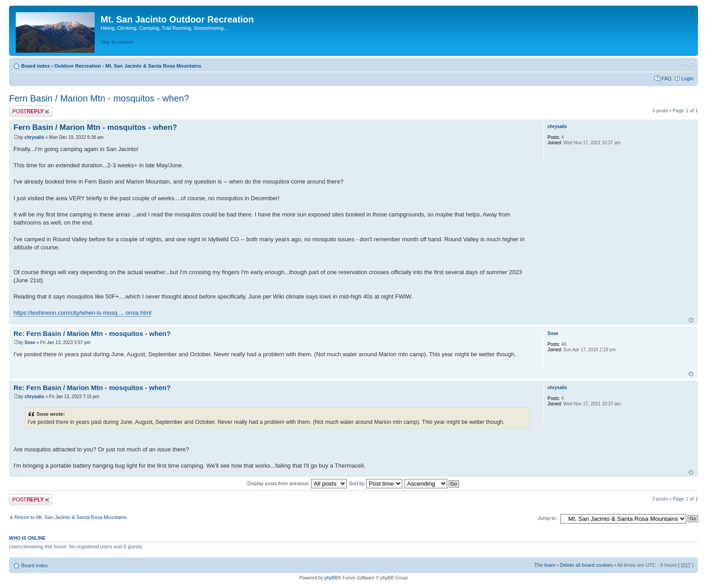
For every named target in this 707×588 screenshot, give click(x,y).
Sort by (376, 483)
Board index (36, 66)
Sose (30, 342)
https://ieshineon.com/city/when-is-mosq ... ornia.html (83, 313)
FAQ (666, 78)
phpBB (331, 578)
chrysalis (34, 137)
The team (545, 565)
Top (691, 320)
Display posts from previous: (297, 483)
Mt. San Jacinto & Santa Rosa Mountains (153, 66)
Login (687, 78)
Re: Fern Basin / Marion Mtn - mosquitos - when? (92, 333)
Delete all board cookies (586, 565)
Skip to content (117, 42)
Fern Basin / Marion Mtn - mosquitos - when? (99, 98)
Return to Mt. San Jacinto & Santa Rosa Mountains (71, 517)
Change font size (687, 64)
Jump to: (547, 518)
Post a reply (31, 111)
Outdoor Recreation (77, 66)
